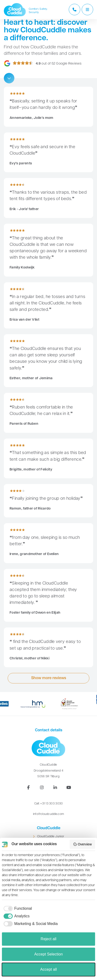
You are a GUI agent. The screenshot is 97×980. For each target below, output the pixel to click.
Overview (82, 844)
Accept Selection (48, 954)
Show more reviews (49, 678)
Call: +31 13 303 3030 (49, 804)
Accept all (48, 969)
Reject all (49, 939)
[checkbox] (17, 909)
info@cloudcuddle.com (49, 814)
